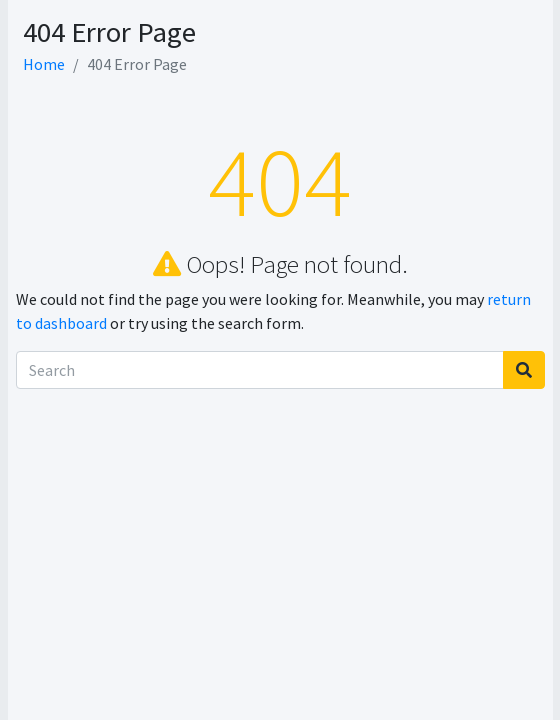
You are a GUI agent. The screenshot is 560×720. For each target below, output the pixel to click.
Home (44, 64)
